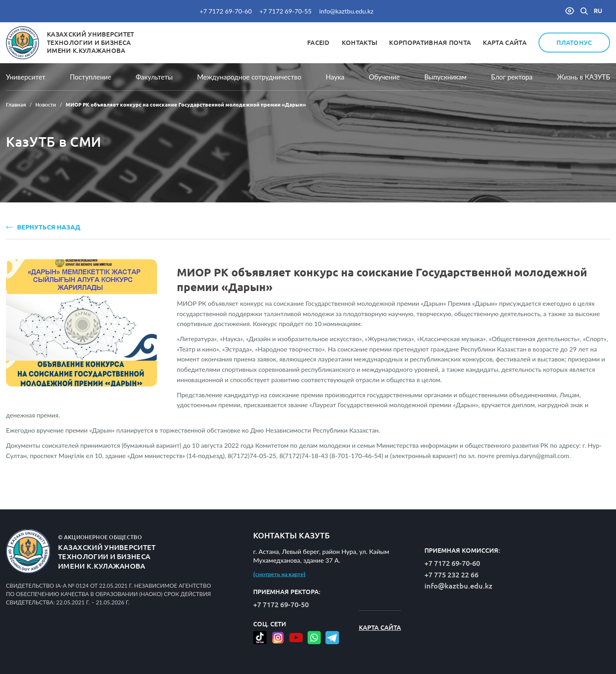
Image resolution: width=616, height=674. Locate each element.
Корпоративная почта (430, 43)
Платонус (574, 43)
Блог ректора (512, 77)
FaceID (319, 43)
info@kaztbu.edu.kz (346, 11)
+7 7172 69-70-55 (286, 11)
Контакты (360, 43)
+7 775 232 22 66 (451, 575)
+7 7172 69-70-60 (226, 11)
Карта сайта (505, 43)
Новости (46, 105)
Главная (16, 105)
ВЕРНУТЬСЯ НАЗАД (43, 227)
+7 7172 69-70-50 (281, 604)
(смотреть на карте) (279, 574)
